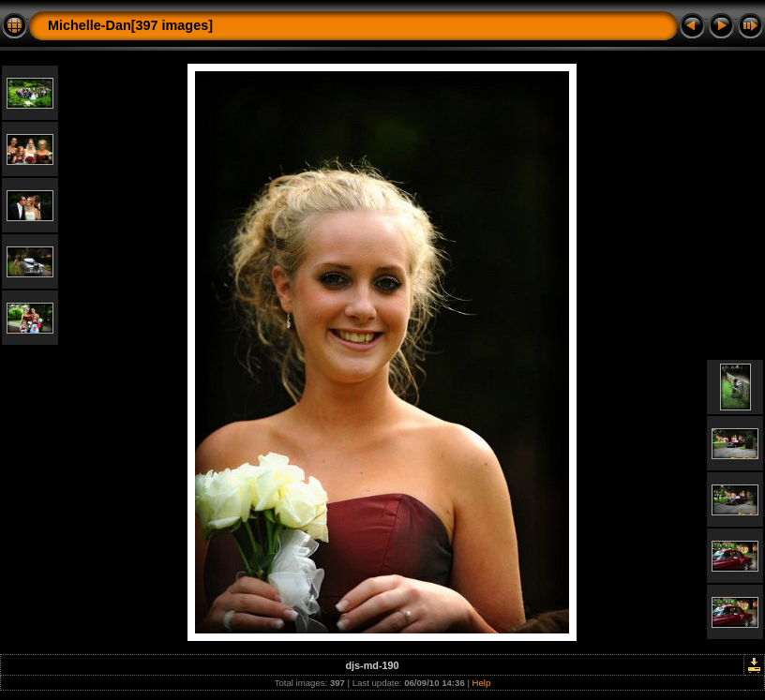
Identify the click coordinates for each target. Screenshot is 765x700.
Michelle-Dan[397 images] (130, 25)
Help (482, 683)
